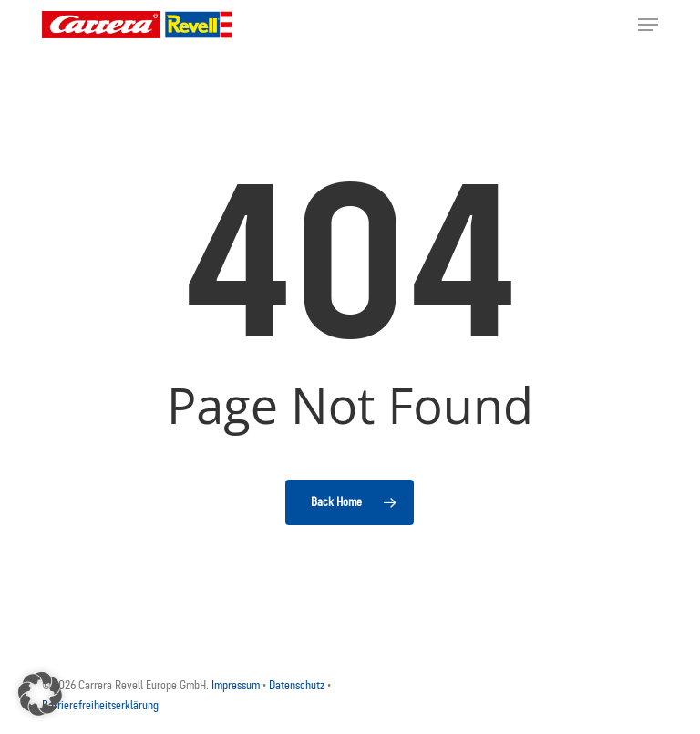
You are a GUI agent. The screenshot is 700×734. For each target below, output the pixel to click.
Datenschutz (298, 685)
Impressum (237, 685)
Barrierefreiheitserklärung (100, 705)
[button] (648, 25)
